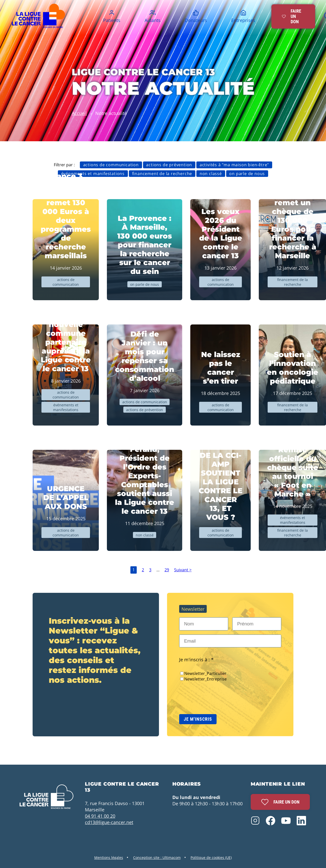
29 (167, 570)
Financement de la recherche (162, 174)
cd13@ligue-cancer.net (109, 822)
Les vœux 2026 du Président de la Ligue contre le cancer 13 (221, 233)
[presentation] (218, 696)
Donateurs (196, 20)
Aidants (153, 20)
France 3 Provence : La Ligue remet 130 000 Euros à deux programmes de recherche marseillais (66, 216)
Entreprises (243, 20)
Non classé (211, 174)
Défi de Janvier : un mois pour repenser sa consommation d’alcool (145, 356)
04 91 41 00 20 (100, 816)
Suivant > (183, 570)
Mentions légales (109, 858)
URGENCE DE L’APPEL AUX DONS (66, 497)
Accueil (79, 113)
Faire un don (280, 802)
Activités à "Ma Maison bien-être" (234, 165)
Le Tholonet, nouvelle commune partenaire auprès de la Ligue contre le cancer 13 (66, 342)
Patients (112, 20)
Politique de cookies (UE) (211, 858)
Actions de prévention (169, 165)
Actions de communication (111, 165)
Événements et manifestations (93, 174)
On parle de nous (247, 174)
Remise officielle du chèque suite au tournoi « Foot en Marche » (293, 472)
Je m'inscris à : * (196, 659)
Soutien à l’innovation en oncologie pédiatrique (293, 368)
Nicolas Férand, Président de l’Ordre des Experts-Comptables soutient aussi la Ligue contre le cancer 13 (145, 476)
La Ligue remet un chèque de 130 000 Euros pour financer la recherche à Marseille (293, 225)
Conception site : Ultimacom (157, 858)
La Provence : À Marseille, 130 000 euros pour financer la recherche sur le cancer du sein (145, 245)
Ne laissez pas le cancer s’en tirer (221, 368)
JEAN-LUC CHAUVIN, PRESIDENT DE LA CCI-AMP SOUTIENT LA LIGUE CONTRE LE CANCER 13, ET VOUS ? (220, 473)
